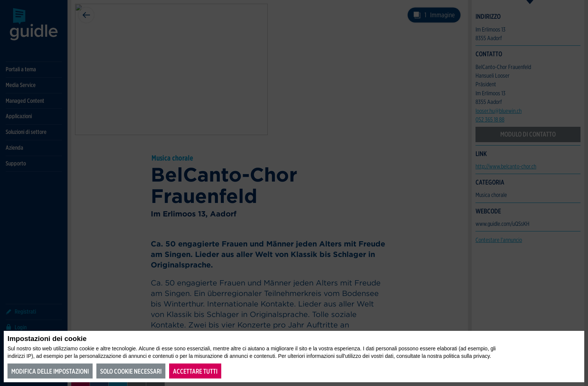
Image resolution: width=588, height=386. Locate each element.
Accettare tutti (195, 371)
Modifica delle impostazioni (50, 371)
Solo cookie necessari (131, 371)
